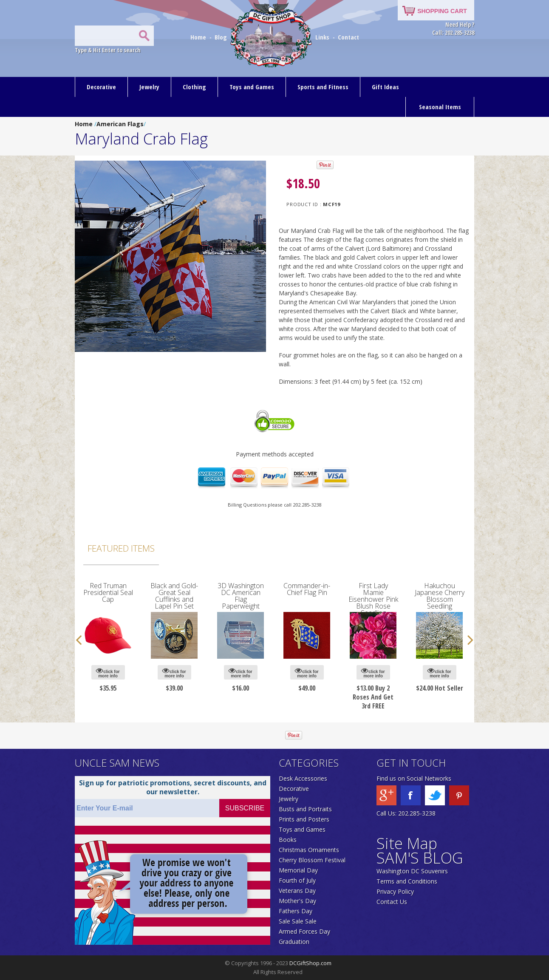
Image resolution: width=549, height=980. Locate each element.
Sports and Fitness (323, 87)
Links (322, 37)
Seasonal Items (440, 107)
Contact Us (392, 902)
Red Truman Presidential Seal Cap (108, 592)
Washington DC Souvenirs (412, 871)
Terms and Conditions (407, 881)
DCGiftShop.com (310, 963)
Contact (348, 37)
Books (288, 840)
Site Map (407, 843)
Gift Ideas (385, 87)
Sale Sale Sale (298, 921)
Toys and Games (252, 87)
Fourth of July (297, 880)
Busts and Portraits (305, 809)
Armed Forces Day (304, 931)
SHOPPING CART (442, 11)
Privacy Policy (395, 891)
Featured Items (121, 548)
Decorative (101, 87)
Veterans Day (297, 891)
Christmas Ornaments (309, 850)
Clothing (194, 87)
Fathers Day (296, 911)
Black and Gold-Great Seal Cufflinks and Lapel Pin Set (174, 596)
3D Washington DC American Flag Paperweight (241, 596)
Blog (222, 37)
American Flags (120, 124)
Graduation (294, 942)
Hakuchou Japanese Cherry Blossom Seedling (440, 596)
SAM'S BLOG (420, 858)
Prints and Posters (304, 819)
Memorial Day (298, 870)
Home (199, 37)
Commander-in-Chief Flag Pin (307, 589)
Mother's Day (297, 901)
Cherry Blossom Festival (312, 860)
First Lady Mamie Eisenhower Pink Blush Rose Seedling (373, 599)
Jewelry (149, 87)
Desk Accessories (303, 778)
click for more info (108, 673)
